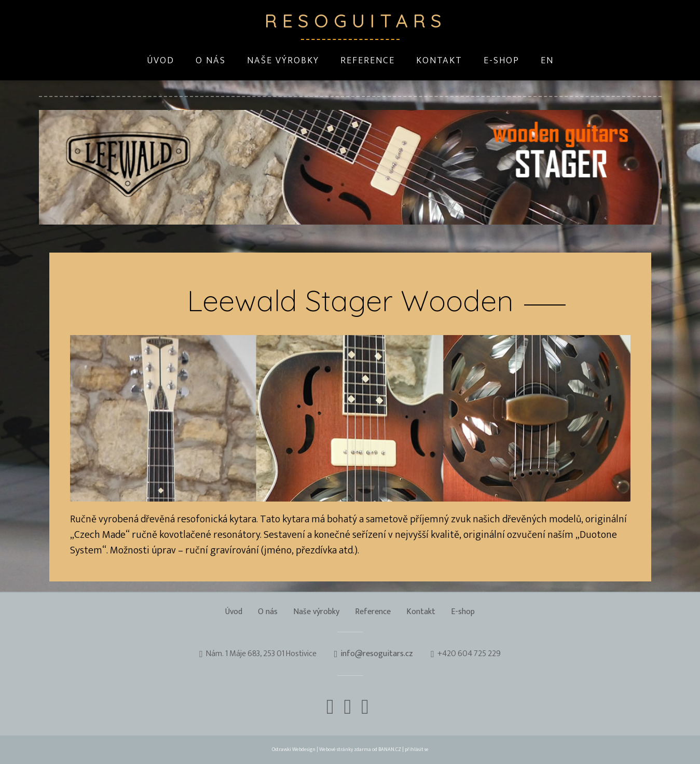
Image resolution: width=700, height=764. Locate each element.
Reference (368, 61)
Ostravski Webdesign (294, 749)
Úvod (161, 61)
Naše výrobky (283, 61)
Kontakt (439, 61)
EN (547, 61)
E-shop (502, 61)
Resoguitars (350, 20)
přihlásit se (417, 749)
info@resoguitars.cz (377, 654)
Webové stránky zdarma (345, 749)
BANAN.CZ (390, 749)
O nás (211, 61)
